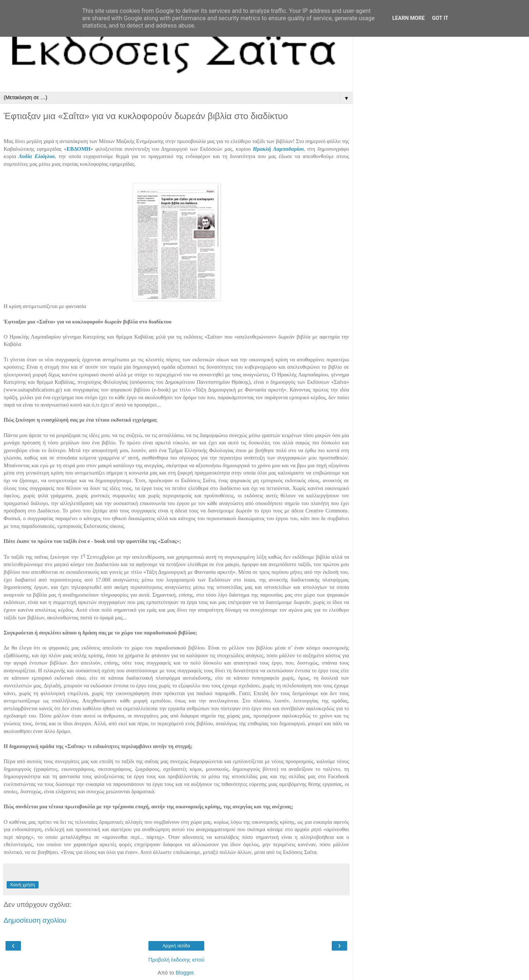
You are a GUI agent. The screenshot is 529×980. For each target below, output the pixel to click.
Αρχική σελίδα (177, 946)
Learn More (409, 18)
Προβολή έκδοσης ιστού (177, 960)
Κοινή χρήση (23, 885)
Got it (440, 18)
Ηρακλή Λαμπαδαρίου (278, 149)
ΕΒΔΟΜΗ (78, 149)
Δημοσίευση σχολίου (35, 920)
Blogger (185, 973)
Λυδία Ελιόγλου (37, 156)
